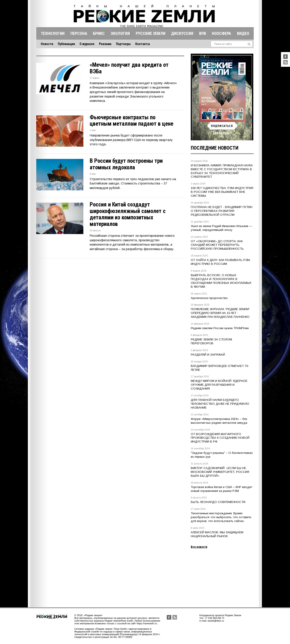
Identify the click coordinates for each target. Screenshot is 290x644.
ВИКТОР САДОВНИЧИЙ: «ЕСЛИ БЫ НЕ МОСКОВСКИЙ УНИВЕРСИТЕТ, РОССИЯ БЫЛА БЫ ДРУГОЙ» (220, 472)
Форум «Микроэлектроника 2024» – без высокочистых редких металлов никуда (219, 421)
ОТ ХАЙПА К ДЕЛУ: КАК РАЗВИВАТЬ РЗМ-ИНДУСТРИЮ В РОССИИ (221, 262)
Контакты (143, 44)
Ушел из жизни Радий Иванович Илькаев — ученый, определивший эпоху (221, 228)
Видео (243, 33)
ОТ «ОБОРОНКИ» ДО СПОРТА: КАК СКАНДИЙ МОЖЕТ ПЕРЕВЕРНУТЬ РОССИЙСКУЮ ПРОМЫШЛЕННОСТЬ (217, 245)
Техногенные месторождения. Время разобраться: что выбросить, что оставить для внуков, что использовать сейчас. (221, 517)
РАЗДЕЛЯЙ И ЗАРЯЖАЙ (208, 355)
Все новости (199, 547)
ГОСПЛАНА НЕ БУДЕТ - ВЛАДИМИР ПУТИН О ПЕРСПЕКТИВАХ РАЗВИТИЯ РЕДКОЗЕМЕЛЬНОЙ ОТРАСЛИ (222, 211)
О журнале (87, 44)
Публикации (66, 44)
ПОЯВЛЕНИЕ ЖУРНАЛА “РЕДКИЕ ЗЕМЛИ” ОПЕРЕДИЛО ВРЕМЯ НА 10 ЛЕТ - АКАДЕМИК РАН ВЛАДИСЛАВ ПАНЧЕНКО (220, 313)
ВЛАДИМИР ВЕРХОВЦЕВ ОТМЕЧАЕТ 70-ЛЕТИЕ (220, 368)
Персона (79, 33)
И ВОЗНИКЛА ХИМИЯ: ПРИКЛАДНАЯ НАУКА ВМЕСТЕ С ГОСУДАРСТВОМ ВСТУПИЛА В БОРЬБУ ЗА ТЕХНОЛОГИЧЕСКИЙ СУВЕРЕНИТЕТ (222, 171)
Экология (120, 33)
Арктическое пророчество (209, 298)
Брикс (99, 33)
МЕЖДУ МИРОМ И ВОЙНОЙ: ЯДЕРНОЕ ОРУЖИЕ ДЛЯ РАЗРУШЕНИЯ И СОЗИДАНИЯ (219, 385)
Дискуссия (182, 33)
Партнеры (123, 44)
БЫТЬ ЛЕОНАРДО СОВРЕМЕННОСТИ (218, 502)
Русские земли (151, 33)
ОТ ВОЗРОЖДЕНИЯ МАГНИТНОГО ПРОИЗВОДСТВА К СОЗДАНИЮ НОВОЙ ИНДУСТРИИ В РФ (220, 438)
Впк (203, 33)
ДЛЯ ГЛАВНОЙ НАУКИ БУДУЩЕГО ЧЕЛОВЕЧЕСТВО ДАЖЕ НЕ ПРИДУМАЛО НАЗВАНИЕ (220, 404)
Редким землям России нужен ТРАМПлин (220, 328)
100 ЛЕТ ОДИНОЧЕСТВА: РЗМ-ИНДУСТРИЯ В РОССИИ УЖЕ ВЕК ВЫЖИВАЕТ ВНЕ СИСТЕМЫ (222, 192)
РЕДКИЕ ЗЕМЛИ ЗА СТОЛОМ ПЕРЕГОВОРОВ (211, 341)
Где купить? (222, 133)
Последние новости (215, 148)
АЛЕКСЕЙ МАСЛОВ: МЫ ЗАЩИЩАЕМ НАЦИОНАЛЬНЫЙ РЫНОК (217, 534)
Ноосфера (221, 33)
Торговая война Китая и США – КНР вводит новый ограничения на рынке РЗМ (221, 489)
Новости (47, 44)
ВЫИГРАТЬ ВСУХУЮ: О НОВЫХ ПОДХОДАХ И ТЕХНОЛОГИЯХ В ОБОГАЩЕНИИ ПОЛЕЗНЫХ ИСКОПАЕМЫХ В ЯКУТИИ (221, 281)
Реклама (105, 44)
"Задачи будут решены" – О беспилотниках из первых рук (222, 455)
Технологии (53, 33)
